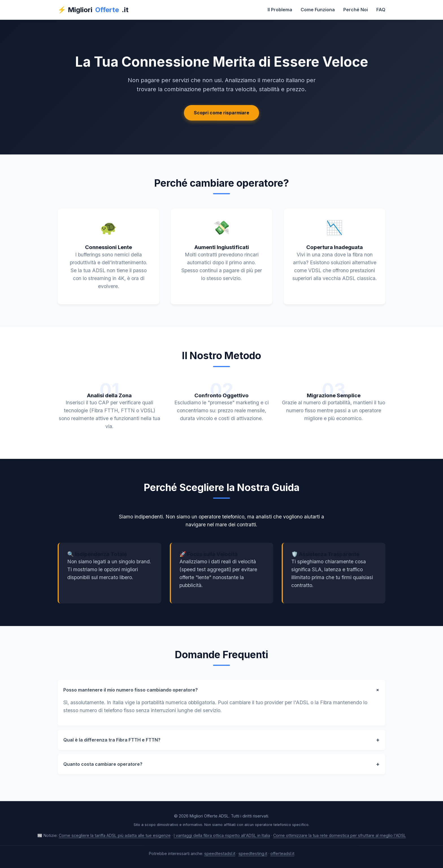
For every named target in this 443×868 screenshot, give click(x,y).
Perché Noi (356, 10)
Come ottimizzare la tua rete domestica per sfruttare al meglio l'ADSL (340, 835)
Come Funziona (318, 10)
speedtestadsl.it (220, 853)
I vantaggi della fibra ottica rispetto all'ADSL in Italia (222, 835)
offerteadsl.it (282, 853)
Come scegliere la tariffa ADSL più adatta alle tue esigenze (115, 835)
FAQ (381, 10)
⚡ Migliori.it (93, 10)
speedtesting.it (253, 853)
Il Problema (280, 10)
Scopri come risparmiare (221, 113)
